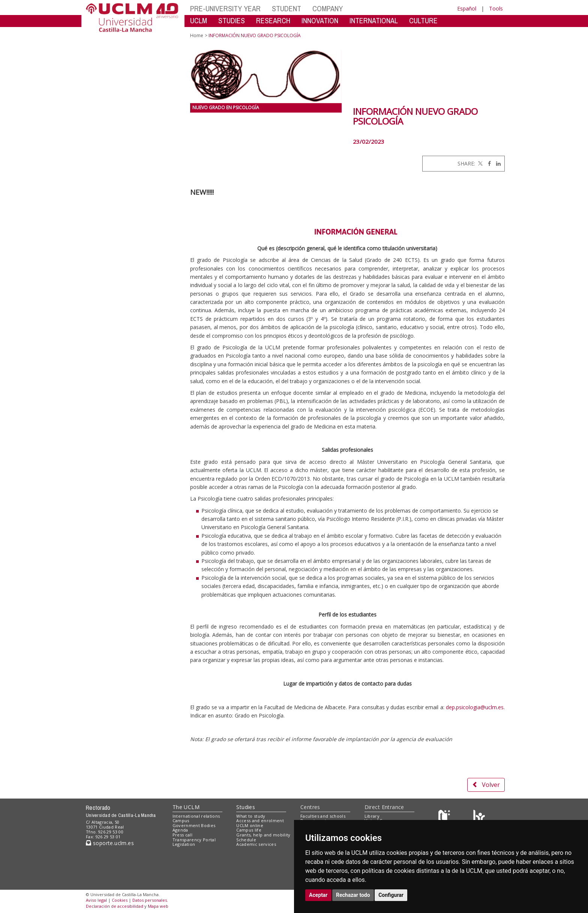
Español (467, 8)
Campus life (249, 830)
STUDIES (232, 20)
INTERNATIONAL (374, 20)
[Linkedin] (496, 163)
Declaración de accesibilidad (115, 906)
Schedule (246, 840)
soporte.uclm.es (110, 843)
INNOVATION (320, 20)
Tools (496, 8)
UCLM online (250, 825)
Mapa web (158, 906)
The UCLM (186, 807)
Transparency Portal (194, 840)
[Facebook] (487, 163)
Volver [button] (486, 785)
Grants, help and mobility (263, 835)
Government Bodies (194, 825)
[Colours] (479, 817)
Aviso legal (96, 900)
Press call (182, 835)
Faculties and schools (323, 816)
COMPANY (328, 8)
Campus (181, 820)
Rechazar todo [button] (353, 895)
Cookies (120, 900)
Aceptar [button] (318, 895)
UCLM (199, 20)
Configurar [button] (391, 895)
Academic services (256, 844)
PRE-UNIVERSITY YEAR (225, 8)
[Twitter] (480, 163)
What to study (251, 816)
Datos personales (150, 900)
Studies (246, 807)
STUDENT (286, 8)
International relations (196, 816)
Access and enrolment (260, 820)
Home (197, 35)
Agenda (180, 830)
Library (372, 816)
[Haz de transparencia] (445, 817)
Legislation (184, 844)
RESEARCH (273, 20)
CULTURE (423, 20)
